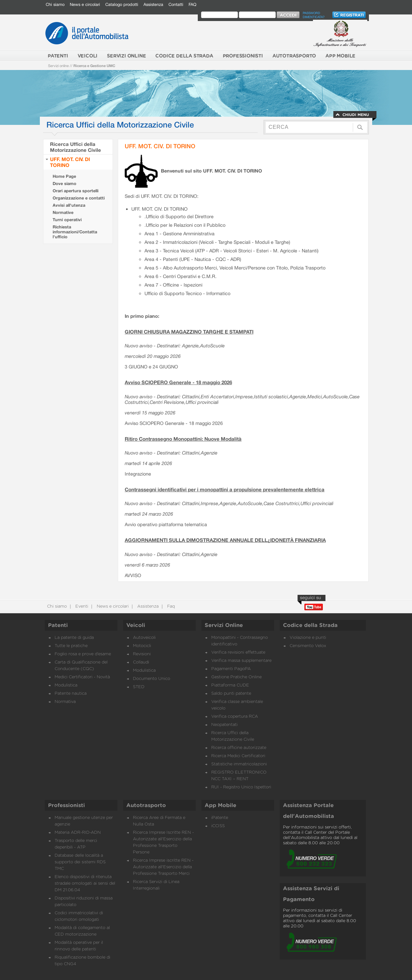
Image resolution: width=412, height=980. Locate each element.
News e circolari (85, 4)
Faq (170, 607)
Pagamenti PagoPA (231, 669)
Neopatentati (224, 725)
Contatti (176, 4)
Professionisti (66, 805)
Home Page (64, 176)
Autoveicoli (144, 638)
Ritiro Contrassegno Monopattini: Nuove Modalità (183, 439)
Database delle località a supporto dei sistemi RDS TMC (80, 862)
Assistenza (153, 4)
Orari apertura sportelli (76, 191)
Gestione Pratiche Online (236, 677)
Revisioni (142, 654)
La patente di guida (74, 638)
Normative (63, 212)
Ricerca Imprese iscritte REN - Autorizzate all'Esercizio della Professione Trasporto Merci (163, 867)
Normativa (65, 702)
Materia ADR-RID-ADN (78, 833)
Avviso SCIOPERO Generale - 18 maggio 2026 (178, 382)
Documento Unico (152, 679)
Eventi (81, 607)
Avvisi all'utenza (69, 205)
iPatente (220, 818)
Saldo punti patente (231, 694)
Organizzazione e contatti (79, 198)
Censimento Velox (308, 646)
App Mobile (220, 805)
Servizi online (58, 66)
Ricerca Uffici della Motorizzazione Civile (76, 147)
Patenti (58, 625)
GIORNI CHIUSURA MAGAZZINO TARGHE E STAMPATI (189, 332)
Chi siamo (55, 4)
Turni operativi (67, 220)
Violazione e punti (308, 638)
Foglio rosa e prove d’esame (83, 654)
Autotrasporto (146, 805)
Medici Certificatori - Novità (82, 677)
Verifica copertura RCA (235, 717)
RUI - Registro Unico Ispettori (241, 787)
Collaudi (141, 662)
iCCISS (218, 826)
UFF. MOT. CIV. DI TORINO (160, 146)
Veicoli (136, 625)
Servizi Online (224, 625)
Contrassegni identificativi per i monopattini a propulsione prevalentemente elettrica (225, 489)
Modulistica (66, 685)
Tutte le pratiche (71, 646)
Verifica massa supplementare (241, 661)
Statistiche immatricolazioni (239, 764)
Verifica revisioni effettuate (238, 653)
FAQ (193, 4)
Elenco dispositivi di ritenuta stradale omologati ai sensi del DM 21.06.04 (85, 884)
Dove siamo (64, 184)
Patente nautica (71, 694)
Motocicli (142, 646)
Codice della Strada (310, 625)
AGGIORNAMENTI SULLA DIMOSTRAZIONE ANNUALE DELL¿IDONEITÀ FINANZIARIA (225, 540)
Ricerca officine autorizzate (239, 748)
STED (139, 687)
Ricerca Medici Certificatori (238, 756)
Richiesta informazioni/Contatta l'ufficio (75, 232)
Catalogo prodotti (122, 4)
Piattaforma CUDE (230, 685)
